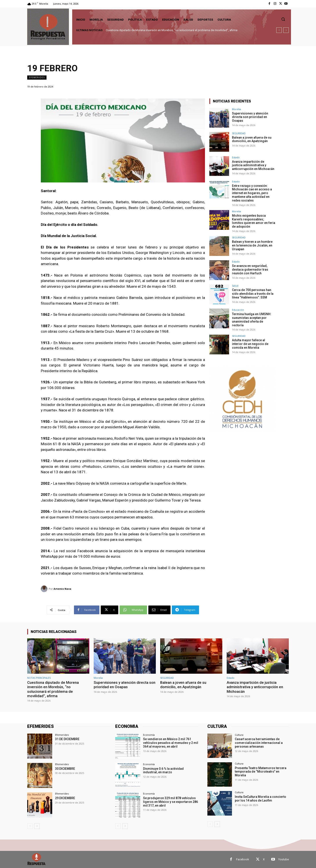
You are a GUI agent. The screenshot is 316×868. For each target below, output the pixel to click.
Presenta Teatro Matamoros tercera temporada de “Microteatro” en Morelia (261, 772)
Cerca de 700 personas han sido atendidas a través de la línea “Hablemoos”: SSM (253, 294)
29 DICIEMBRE (65, 798)
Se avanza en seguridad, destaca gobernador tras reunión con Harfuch (250, 270)
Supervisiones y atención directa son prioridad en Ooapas (250, 117)
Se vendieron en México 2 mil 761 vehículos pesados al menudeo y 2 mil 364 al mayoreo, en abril (171, 743)
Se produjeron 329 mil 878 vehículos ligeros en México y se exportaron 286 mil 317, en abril (171, 802)
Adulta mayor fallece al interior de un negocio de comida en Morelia (250, 344)
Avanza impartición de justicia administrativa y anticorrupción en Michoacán (253, 165)
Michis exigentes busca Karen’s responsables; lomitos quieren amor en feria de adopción (254, 221)
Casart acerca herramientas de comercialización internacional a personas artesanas (259, 743)
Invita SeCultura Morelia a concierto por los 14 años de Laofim (260, 799)
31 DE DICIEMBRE (67, 739)
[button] (283, 19)
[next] (286, 30)
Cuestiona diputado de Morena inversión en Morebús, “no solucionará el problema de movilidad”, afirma (172, 30)
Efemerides (37, 78)
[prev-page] (30, 826)
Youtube (284, 859)
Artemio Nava (62, 589)
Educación (238, 310)
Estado (236, 157)
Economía (149, 735)
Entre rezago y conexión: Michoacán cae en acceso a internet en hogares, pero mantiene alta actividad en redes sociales (252, 193)
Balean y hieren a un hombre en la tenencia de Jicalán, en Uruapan (252, 245)
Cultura (239, 735)
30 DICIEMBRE (65, 769)
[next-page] (37, 826)
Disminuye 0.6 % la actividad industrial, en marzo (163, 771)
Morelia (236, 109)
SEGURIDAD (239, 133)
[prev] (279, 30)
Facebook (243, 859)
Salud (235, 286)
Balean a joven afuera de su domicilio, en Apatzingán (252, 139)
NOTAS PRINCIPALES (39, 678)
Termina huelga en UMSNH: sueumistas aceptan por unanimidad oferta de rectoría (251, 320)
